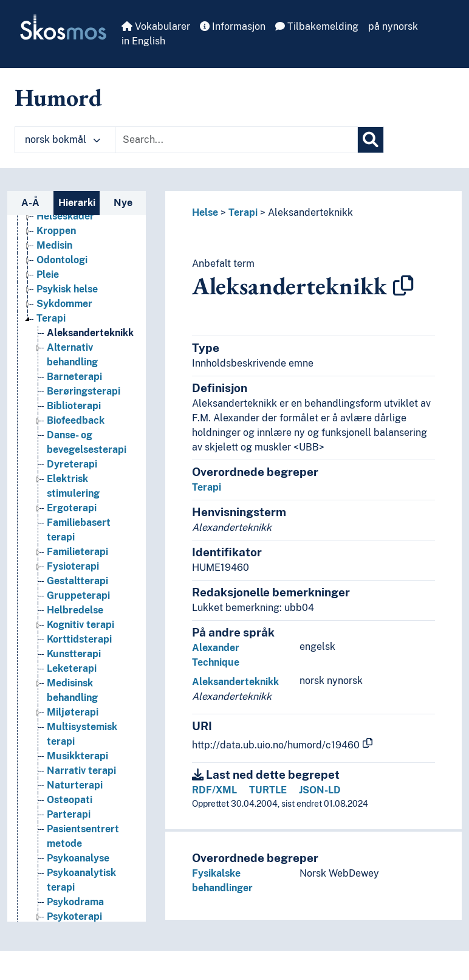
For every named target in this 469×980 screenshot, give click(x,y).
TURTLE (268, 790)
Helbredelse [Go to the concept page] (75, 610)
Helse (205, 212)
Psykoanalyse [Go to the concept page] (78, 858)
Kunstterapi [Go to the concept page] (74, 654)
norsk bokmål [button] (63, 140)
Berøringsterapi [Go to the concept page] (84, 391)
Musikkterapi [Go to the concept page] (77, 756)
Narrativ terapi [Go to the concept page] (81, 771)
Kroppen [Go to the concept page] (56, 231)
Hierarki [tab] (77, 203)
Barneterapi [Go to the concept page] (74, 377)
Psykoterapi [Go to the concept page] (74, 916)
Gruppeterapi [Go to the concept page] (78, 595)
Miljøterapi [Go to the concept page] (73, 712)
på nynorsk (393, 26)
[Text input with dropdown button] (236, 140)
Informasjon (233, 26)
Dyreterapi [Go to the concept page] (72, 464)
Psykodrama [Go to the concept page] (75, 902)
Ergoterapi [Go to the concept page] (72, 508)
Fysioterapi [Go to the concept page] (73, 566)
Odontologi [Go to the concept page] (62, 260)
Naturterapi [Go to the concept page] (75, 785)
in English (143, 41)
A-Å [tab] (30, 203)
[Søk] (371, 140)
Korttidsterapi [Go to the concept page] (79, 639)
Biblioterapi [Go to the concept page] (74, 406)
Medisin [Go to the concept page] (54, 245)
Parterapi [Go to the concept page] (69, 814)
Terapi (243, 212)
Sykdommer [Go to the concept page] (64, 304)
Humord (58, 97)
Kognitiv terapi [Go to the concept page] (80, 625)
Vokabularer (156, 26)
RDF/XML (214, 790)
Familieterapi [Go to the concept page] (77, 552)
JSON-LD (320, 790)
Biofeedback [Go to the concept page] (76, 420)
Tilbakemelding (317, 26)
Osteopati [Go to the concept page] (70, 800)
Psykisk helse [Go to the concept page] (67, 289)
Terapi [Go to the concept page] (51, 318)
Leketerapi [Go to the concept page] (72, 668)
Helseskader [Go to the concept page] (65, 216)
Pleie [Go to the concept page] (48, 274)
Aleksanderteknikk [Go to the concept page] (90, 333)
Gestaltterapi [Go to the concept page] (77, 581)
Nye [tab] (123, 203)
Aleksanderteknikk (310, 212)
